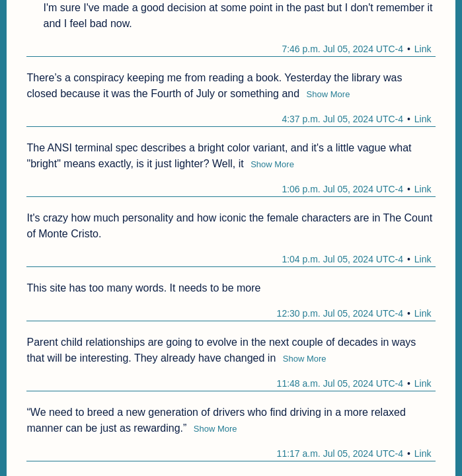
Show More (328, 94)
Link (423, 49)
